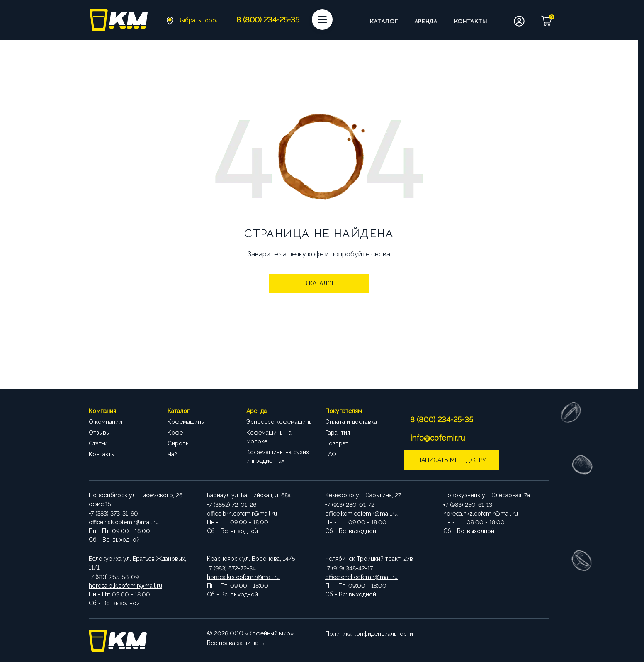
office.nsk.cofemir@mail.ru (124, 522)
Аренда (426, 21)
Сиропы (179, 443)
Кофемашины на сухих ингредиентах (278, 456)
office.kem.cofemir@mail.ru (361, 514)
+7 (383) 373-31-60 (113, 514)
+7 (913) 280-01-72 (350, 505)
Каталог (384, 21)
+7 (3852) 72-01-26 (232, 505)
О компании (105, 422)
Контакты (471, 21)
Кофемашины (186, 422)
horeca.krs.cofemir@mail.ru (243, 577)
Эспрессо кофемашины (279, 422)
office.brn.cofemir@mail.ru (242, 514)
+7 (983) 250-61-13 (468, 505)
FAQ (331, 454)
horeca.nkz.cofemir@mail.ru (481, 514)
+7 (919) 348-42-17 (349, 568)
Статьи (98, 443)
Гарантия (338, 433)
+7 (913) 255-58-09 (114, 577)
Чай (173, 454)
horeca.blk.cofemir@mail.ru (125, 586)
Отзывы (99, 433)
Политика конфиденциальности (369, 633)
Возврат (337, 443)
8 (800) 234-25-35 (442, 420)
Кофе (175, 433)
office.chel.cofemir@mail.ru (361, 577)
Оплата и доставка (351, 422)
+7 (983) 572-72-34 (231, 568)
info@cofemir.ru (437, 438)
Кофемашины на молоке (269, 437)
